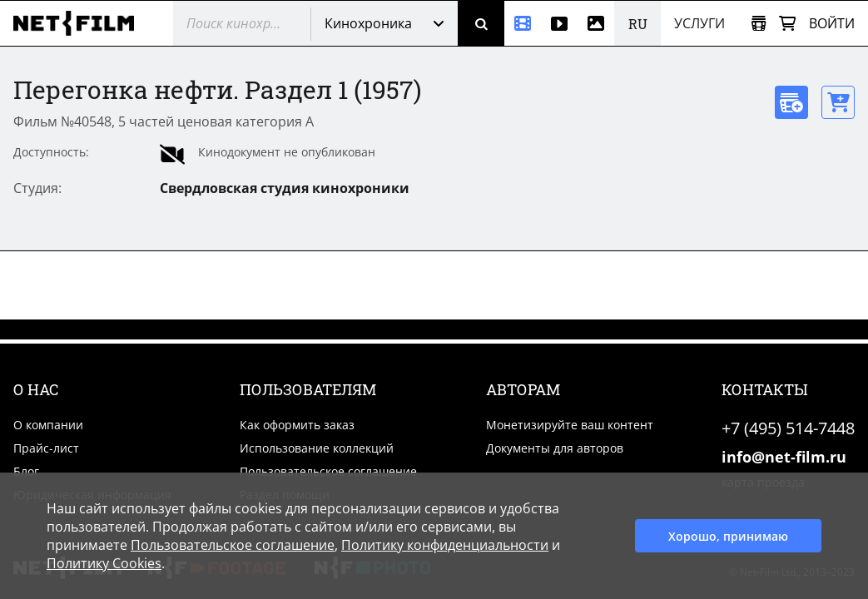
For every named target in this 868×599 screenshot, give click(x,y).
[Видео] (559, 23)
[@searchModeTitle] (236, 23)
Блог (26, 471)
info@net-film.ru (784, 457)
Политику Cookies (104, 563)
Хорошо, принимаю (728, 536)
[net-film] (80, 23)
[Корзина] (787, 24)
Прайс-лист (46, 448)
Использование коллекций (317, 448)
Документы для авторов (555, 448)
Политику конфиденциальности (445, 545)
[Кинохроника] (523, 23)
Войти (832, 23)
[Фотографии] (596, 23)
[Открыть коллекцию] (759, 24)
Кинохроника (368, 23)
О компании (48, 425)
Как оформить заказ (297, 425)
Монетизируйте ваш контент (570, 425)
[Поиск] (481, 23)
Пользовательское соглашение (328, 471)
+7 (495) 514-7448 (788, 428)
